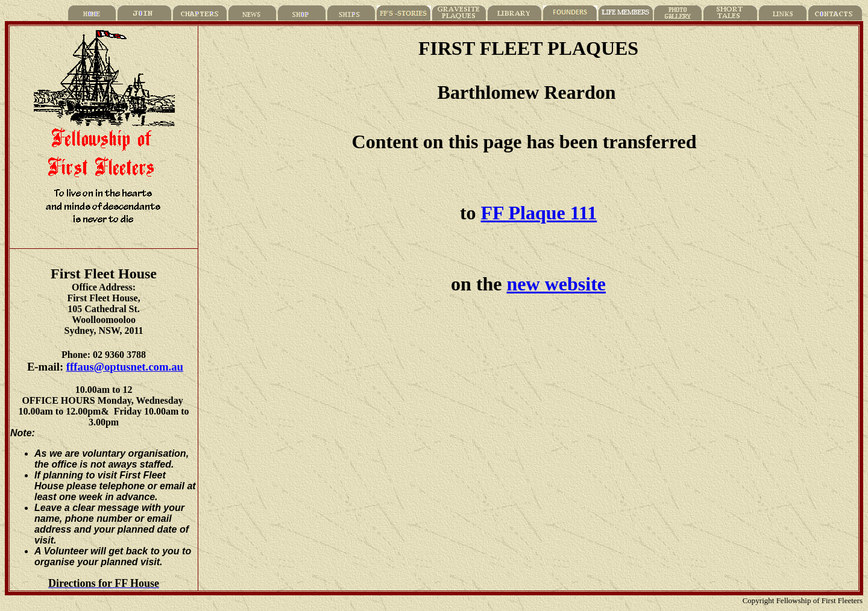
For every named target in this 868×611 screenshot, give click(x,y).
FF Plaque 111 (539, 213)
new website (556, 284)
